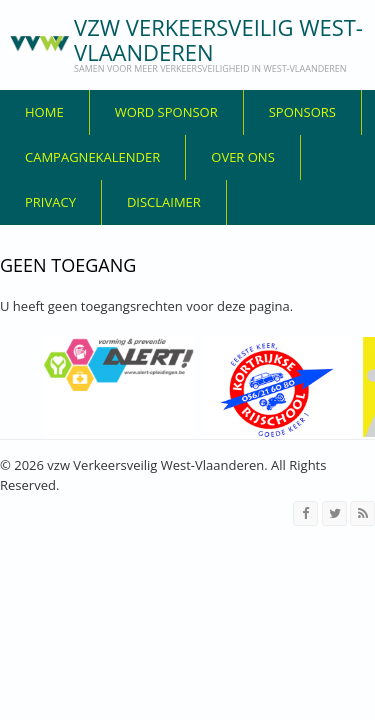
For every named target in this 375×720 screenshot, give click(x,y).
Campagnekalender (92, 157)
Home (44, 112)
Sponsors (302, 112)
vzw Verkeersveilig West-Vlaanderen (218, 39)
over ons (243, 157)
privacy (50, 202)
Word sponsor (166, 112)
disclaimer (164, 202)
